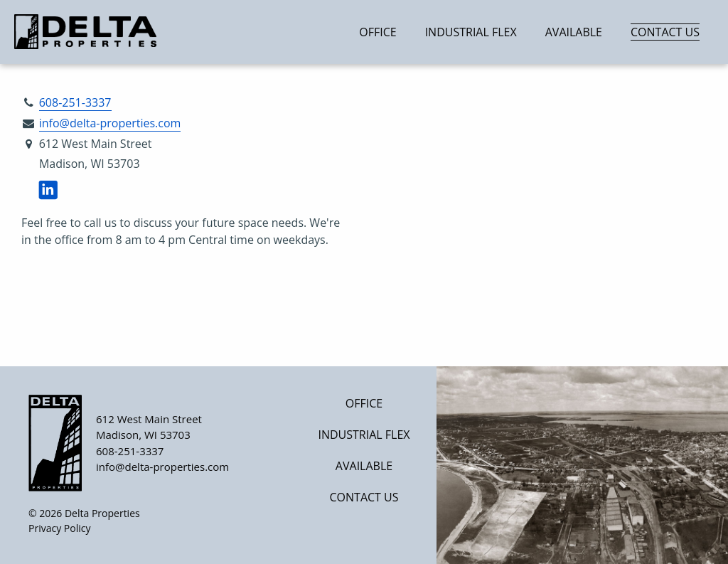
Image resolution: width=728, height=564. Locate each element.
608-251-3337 (75, 102)
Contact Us (665, 32)
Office (378, 32)
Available (574, 32)
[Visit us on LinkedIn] (48, 191)
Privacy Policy (59, 528)
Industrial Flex (471, 32)
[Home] (102, 32)
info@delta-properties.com (110, 123)
